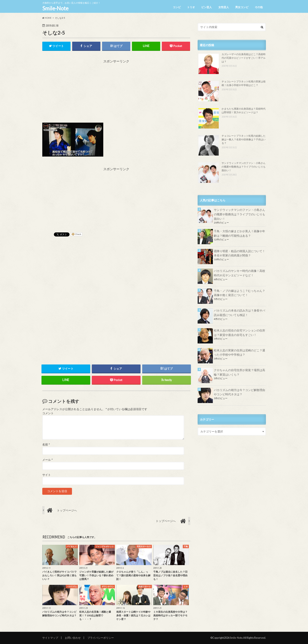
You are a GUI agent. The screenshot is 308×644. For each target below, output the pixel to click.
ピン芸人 (207, 7)
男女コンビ (242, 7)
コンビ (177, 7)
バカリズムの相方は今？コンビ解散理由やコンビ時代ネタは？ (239, 392)
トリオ (191, 7)
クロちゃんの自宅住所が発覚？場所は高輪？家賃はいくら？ (239, 372)
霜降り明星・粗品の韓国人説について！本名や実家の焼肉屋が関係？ (239, 253)
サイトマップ (50, 638)
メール (47, 460)
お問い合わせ (73, 638)
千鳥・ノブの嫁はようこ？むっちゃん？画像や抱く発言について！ (239, 293)
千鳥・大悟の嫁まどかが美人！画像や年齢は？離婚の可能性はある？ (239, 233)
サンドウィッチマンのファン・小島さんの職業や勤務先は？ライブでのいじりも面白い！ (244, 167)
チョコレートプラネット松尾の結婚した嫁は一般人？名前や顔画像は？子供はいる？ (244, 139)
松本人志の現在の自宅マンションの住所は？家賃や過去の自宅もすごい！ (239, 333)
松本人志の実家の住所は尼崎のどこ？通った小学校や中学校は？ (239, 353)
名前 (46, 445)
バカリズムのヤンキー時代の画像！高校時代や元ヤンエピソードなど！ (239, 273)
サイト (47, 475)
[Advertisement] (116, 92)
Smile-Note (55, 8)
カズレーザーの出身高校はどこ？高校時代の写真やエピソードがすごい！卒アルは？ (244, 58)
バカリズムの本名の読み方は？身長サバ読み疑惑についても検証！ (239, 313)
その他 (259, 7)
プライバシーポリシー (101, 638)
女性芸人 (224, 7)
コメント (48, 413)
